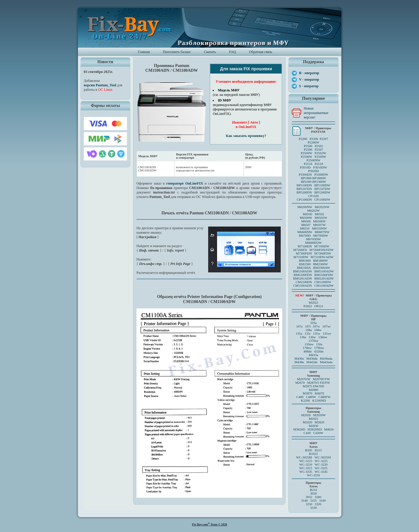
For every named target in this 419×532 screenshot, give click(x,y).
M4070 (319, 393)
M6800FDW (313, 243)
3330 (313, 508)
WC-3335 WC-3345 (314, 472)
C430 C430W (313, 433)
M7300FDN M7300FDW (313, 253)
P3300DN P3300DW (314, 174)
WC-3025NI (323, 457)
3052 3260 (313, 497)
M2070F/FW (321, 379)
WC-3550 (313, 475)
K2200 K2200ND (313, 400)
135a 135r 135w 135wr (314, 333)
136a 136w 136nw (313, 337)
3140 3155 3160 (314, 500)
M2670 (300, 383)
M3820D (299, 429)
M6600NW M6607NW (313, 232)
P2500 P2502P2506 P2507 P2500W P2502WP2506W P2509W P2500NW (313, 153)
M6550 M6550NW (313, 228)
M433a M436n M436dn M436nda (313, 357)
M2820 (319, 422)
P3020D (313, 171)
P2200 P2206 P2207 (313, 139)
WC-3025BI (304, 457)
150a (319, 344)
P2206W (314, 142)
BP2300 (306, 182)
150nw (309, 344)
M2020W (319, 415)
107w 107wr (322, 326)
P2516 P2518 (314, 164)
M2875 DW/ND (313, 386)
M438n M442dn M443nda (313, 362)
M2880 (313, 390)
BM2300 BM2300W (314, 264)
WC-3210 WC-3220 (314, 464)
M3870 (307, 393)
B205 (309, 450)
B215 (318, 450)
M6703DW (313, 239)
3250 (309, 504)
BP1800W (319, 178)
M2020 (306, 415)
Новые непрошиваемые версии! (316, 113)
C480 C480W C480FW (314, 397)
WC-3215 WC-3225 (314, 461)
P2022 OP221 (314, 306)
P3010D (305, 167)
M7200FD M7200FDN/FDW (313, 250)
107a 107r (304, 326)
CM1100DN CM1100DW (313, 282)
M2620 (307, 422)
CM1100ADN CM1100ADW (313, 285)
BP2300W (319, 182)
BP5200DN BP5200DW (313, 192)
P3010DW (320, 167)
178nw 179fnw (313, 348)
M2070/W (304, 379)
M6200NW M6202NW (313, 207)
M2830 (313, 426)
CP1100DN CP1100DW (314, 199)
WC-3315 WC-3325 (314, 468)
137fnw (313, 341)
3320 (318, 504)
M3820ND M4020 (321, 429)
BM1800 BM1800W (314, 260)
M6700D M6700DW (313, 235)
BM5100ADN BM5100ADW (314, 271)
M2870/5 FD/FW (319, 383)
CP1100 (313, 196)
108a (309, 330)
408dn (308, 351)
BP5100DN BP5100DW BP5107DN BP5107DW (313, 187)
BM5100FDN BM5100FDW (314, 275)
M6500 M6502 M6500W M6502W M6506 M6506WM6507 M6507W (313, 219)
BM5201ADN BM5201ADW (314, 278)
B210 (313, 490)
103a (313, 323)
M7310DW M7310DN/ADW (313, 257)
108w (318, 330)
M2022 (313, 302)
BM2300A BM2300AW (313, 268)
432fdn (319, 351)
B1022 (313, 454)
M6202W (313, 210)
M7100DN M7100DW (313, 246)
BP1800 (306, 178)
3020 (313, 493)
